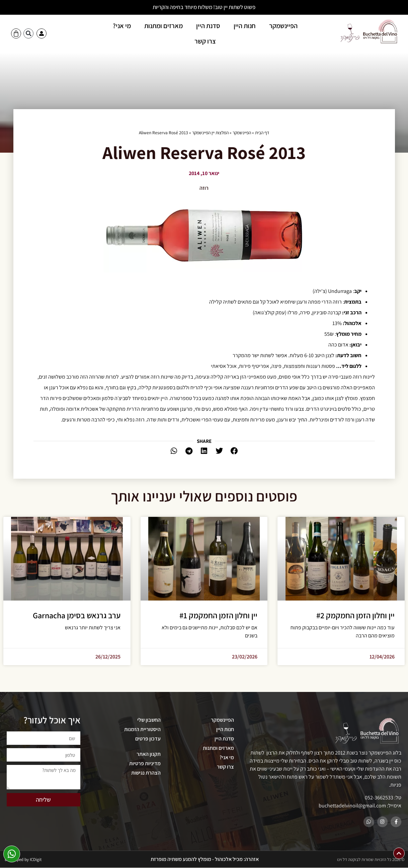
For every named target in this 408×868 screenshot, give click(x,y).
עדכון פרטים (148, 739)
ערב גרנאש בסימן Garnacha (77, 615)
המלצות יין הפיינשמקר (210, 133)
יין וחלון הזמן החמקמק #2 (355, 615)
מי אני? (122, 26)
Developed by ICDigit (23, 860)
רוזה (204, 188)
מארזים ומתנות (164, 26)
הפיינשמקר (283, 26)
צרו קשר (205, 41)
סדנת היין (208, 26)
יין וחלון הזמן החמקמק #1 (218, 615)
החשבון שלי (149, 720)
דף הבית (262, 133)
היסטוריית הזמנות (142, 729)
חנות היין (245, 26)
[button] (28, 33)
